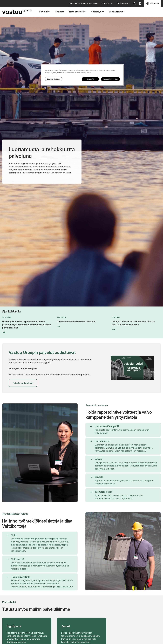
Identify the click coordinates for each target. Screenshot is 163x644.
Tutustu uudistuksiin (23, 383)
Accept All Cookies (110, 79)
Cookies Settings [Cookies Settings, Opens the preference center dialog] (54, 79)
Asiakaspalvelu (123, 3)
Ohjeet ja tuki (107, 3)
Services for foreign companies (83, 3)
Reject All (90, 79)
